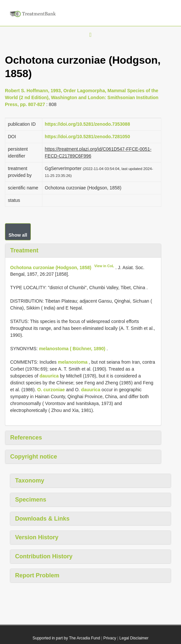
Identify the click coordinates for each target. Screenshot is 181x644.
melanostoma (72, 362)
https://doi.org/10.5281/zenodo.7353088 (88, 124)
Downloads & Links (42, 519)
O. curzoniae (51, 390)
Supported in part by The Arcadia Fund (66, 638)
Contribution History (44, 556)
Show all (18, 235)
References (26, 438)
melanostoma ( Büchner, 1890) (72, 349)
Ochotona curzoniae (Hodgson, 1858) (51, 267)
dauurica (49, 376)
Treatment (24, 250)
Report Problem (37, 575)
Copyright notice (34, 457)
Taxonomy (30, 481)
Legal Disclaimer (134, 638)
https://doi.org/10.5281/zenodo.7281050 (88, 137)
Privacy (110, 638)
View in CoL (104, 266)
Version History (37, 537)
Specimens (31, 500)
